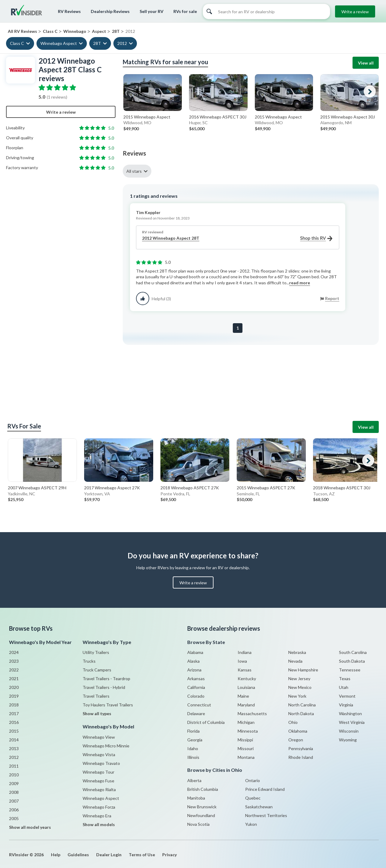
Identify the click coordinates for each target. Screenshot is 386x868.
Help (56, 855)
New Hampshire (303, 670)
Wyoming (348, 740)
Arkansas (196, 679)
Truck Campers (97, 670)
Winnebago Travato (101, 763)
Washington (350, 713)
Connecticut (199, 705)
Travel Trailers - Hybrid (104, 687)
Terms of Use (142, 855)
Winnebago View (99, 737)
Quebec (253, 798)
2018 (14, 705)
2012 (122, 43)
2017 (14, 713)
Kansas (245, 670)
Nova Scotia (198, 824)
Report (332, 298)
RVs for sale (185, 11)
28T (97, 43)
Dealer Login (109, 855)
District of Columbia (206, 722)
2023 (14, 661)
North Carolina (302, 705)
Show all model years (30, 827)
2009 (14, 783)
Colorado (196, 696)
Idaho (193, 748)
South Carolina (353, 652)
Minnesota (248, 731)
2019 (14, 696)
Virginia (346, 705)
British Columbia (203, 789)
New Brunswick (202, 807)
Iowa (242, 661)
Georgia (195, 740)
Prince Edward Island (265, 789)
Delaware (196, 713)
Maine (243, 696)
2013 (14, 748)
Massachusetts (252, 713)
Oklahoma (298, 731)
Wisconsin (349, 731)
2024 (14, 652)
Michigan (246, 722)
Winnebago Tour (98, 772)
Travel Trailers (96, 696)
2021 (14, 679)
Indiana (245, 652)
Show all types (97, 713)
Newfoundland (201, 815)
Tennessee (350, 670)
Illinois (193, 757)
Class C (17, 43)
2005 (14, 818)
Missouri (246, 748)
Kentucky (247, 679)
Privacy (169, 855)
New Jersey (299, 679)
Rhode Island (301, 757)
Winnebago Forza (99, 807)
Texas (345, 679)
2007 (14, 801)
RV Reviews (69, 11)
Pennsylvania (301, 748)
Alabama (195, 652)
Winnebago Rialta (99, 789)
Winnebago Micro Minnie (106, 746)
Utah (344, 687)
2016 (14, 722)
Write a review (355, 12)
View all (366, 63)
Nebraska (297, 652)
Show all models (99, 824)
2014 (14, 740)
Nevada (295, 661)
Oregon (296, 740)
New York (297, 696)
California (196, 687)
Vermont (347, 696)
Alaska (193, 661)
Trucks (89, 661)
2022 (14, 670)
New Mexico (300, 687)
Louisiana (246, 687)
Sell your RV (152, 11)
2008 (14, 792)
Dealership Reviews (110, 11)
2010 (14, 775)
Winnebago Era (97, 816)
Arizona (194, 670)
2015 (14, 731)
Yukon (251, 824)
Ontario (253, 780)
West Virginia (352, 722)
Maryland (246, 705)
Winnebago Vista (99, 754)
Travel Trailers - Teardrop (106, 679)
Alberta (194, 780)
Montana (246, 757)
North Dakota (301, 713)
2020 (14, 687)
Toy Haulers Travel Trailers (108, 705)
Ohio (293, 722)
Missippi (245, 740)
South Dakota (352, 661)
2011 (14, 766)
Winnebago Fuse (98, 781)
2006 (14, 810)
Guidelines (78, 855)
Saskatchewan (259, 807)
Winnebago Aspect (59, 43)
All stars (134, 171)
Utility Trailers (96, 652)
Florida (193, 731)
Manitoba (196, 798)
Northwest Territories (266, 815)
